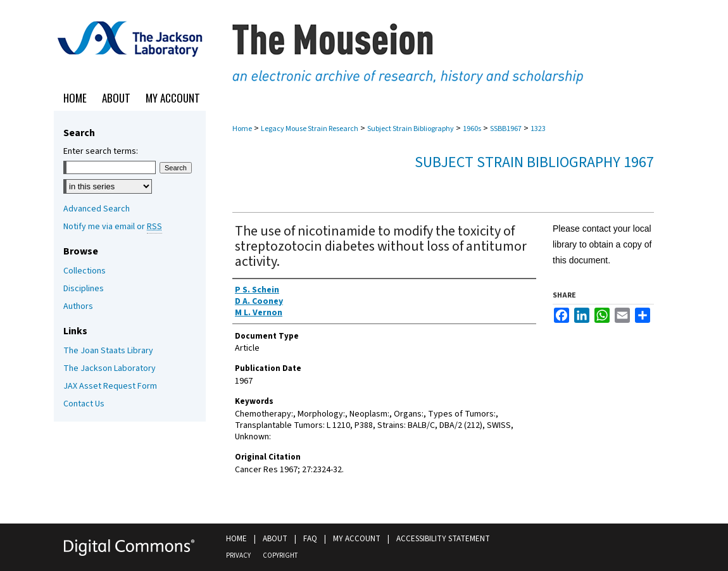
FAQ (310, 539)
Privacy (238, 555)
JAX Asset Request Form (110, 386)
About (275, 539)
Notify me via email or (113, 227)
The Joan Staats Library (108, 351)
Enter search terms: (101, 151)
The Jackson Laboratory (110, 368)
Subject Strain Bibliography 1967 (534, 162)
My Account (357, 539)
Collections (85, 271)
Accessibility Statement (443, 539)
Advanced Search (97, 209)
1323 (538, 129)
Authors (78, 306)
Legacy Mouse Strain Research (310, 129)
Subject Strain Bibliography (411, 129)
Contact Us (84, 404)
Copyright (280, 555)
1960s (472, 129)
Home (242, 129)
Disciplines (84, 289)
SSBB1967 (506, 129)
